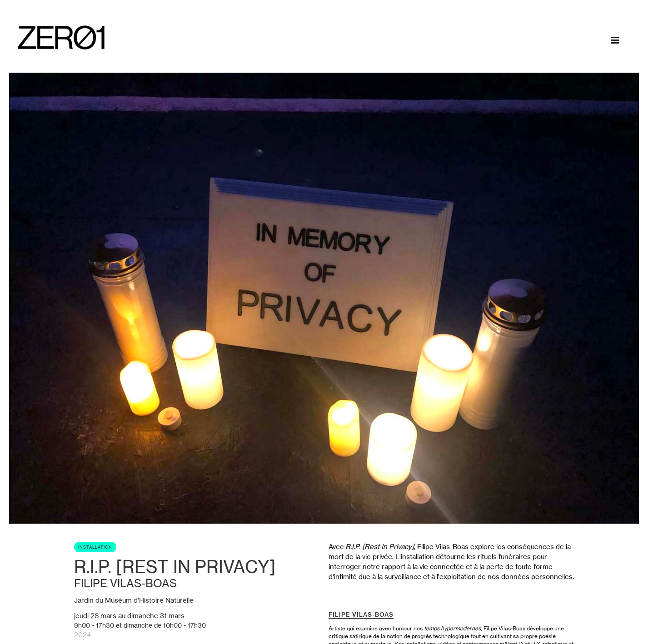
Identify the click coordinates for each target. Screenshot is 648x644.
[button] (615, 40)
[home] (61, 37)
